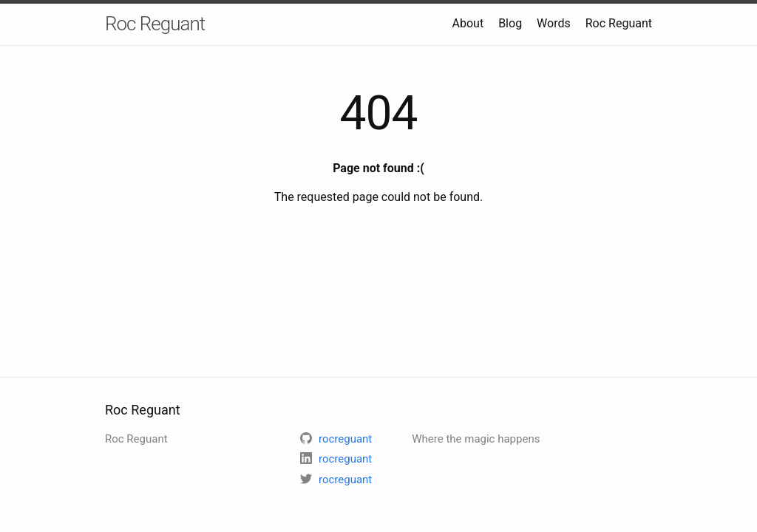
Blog (510, 23)
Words (554, 23)
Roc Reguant (155, 24)
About (468, 23)
